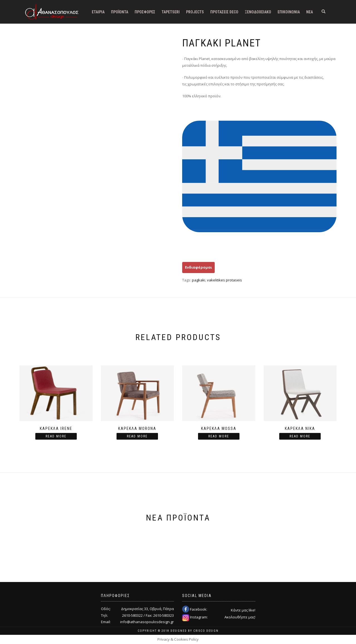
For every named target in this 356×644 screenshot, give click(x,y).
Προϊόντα (120, 12)
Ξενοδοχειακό (258, 12)
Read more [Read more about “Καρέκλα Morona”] (137, 436)
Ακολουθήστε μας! (240, 617)
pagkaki (199, 280)
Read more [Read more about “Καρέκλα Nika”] (300, 436)
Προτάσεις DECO (224, 12)
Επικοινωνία (289, 12)
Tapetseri (171, 12)
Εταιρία (98, 12)
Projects (195, 12)
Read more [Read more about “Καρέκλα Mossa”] (219, 436)
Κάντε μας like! (243, 610)
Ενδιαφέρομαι (198, 267)
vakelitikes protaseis (224, 280)
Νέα (310, 12)
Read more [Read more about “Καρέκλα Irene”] (56, 436)
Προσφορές (145, 12)
